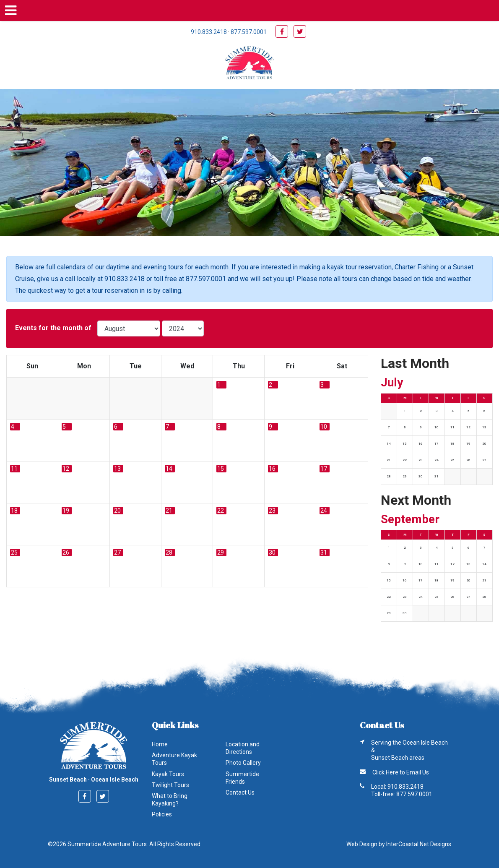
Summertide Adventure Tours (249, 64)
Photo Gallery (243, 763)
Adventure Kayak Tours (174, 759)
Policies (162, 814)
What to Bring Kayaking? (170, 800)
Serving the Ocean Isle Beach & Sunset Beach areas (409, 750)
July (392, 382)
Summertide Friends (242, 778)
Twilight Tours (170, 785)
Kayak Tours (168, 774)
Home (160, 744)
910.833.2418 (209, 32)
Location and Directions (243, 748)
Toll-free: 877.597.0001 (402, 794)
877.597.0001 (249, 32)
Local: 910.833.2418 (397, 787)
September (410, 519)
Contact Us (240, 792)
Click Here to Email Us (401, 772)
